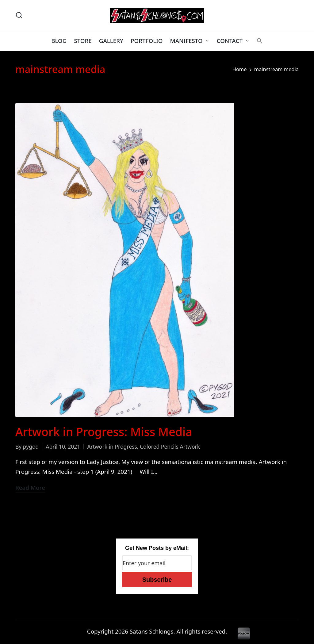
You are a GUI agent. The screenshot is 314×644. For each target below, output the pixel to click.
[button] (260, 41)
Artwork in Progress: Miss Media (104, 432)
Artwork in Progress (112, 447)
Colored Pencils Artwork (170, 447)
